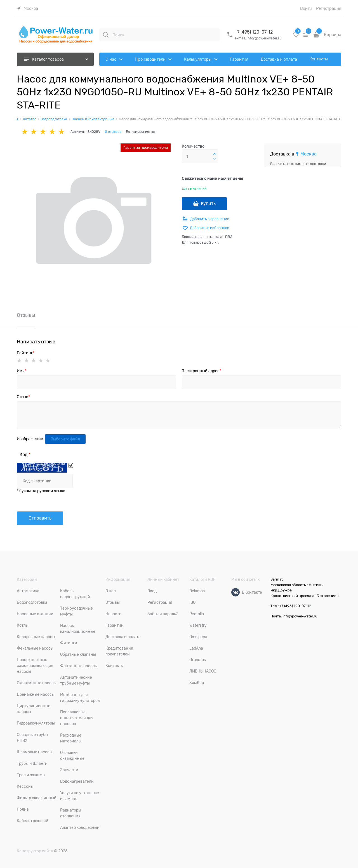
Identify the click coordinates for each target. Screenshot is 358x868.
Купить (208, 204)
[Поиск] (106, 35)
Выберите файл (65, 439)
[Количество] (200, 156)
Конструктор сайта (35, 851)
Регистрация (329, 8)
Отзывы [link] (26, 315)
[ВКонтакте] (235, 592)
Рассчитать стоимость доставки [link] (298, 164)
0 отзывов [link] (113, 132)
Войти (306, 8)
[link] (27, 8)
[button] (215, 154)
